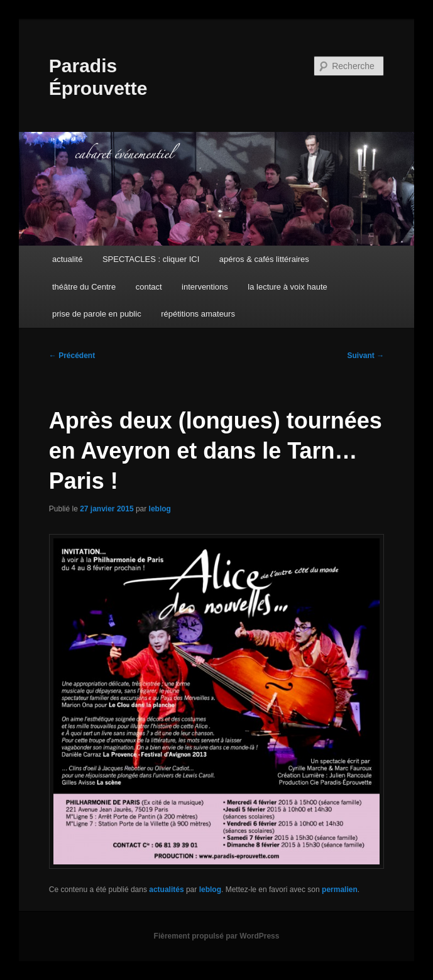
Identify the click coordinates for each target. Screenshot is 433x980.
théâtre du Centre (84, 287)
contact (149, 287)
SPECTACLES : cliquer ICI (151, 259)
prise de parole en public (97, 314)
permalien (340, 890)
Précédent (72, 356)
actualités (166, 890)
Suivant (366, 356)
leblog (160, 509)
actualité (67, 259)
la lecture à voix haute (287, 287)
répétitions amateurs (198, 314)
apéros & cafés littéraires (264, 259)
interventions (205, 287)
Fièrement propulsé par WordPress (217, 936)
